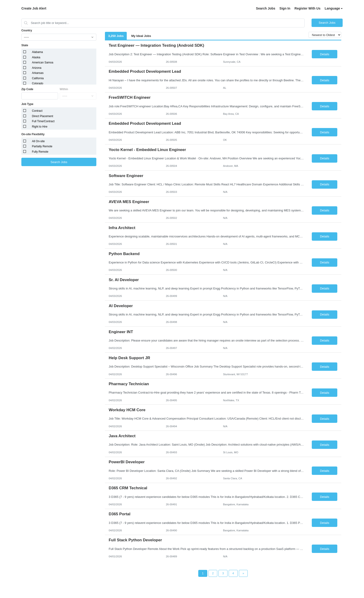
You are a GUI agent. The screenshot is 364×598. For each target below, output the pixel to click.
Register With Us (308, 8)
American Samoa (42, 62)
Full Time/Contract (43, 121)
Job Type (27, 104)
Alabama (37, 52)
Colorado (37, 83)
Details (325, 54)
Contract (37, 111)
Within (64, 89)
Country (27, 30)
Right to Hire (40, 127)
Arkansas (38, 73)
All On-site (38, 141)
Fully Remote (40, 152)
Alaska (36, 57)
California (38, 78)
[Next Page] (243, 573)
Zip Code (27, 89)
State (25, 45)
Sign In (285, 8)
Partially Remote (42, 146)
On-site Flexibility (33, 134)
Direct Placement (42, 116)
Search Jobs (266, 8)
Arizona (37, 68)
